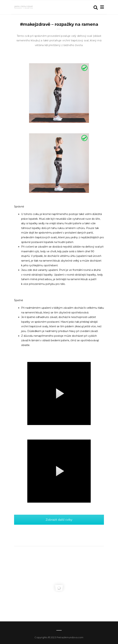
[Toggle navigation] (101, 7)
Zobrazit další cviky (59, 520)
